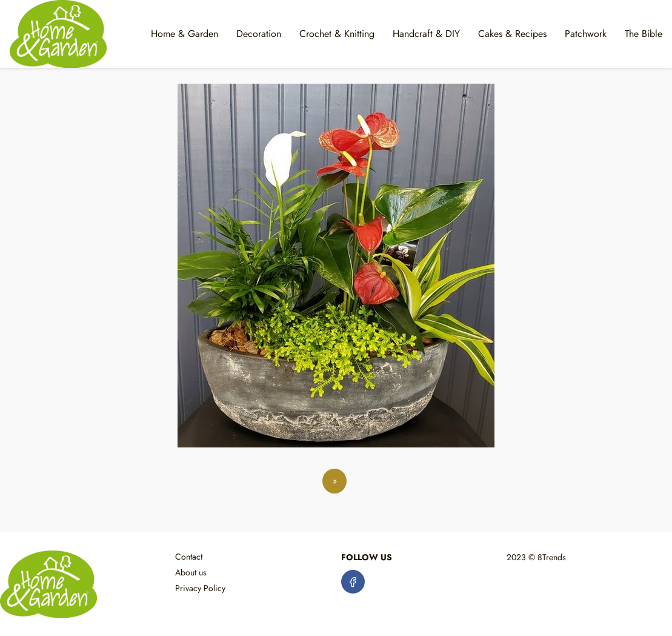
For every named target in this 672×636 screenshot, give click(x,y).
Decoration (259, 34)
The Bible (644, 34)
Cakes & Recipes (512, 34)
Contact (189, 557)
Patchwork (586, 34)
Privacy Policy (200, 588)
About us (191, 572)
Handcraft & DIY (426, 34)
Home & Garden (185, 34)
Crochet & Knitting (337, 34)
